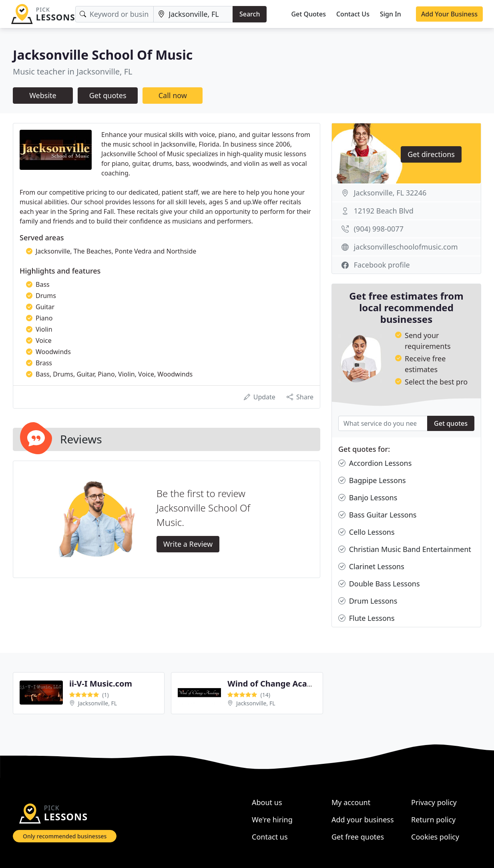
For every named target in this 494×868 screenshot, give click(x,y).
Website (43, 95)
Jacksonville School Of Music (103, 55)
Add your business (363, 820)
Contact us (270, 837)
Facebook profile (382, 265)
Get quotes (108, 95)
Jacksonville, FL (98, 703)
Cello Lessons (366, 532)
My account (351, 802)
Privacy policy (434, 802)
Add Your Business (449, 14)
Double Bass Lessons (379, 584)
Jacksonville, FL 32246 (390, 193)
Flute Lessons (366, 618)
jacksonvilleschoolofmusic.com (406, 247)
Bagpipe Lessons (372, 480)
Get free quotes (358, 837)
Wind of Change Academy (278, 684)
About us (267, 802)
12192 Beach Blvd (384, 211)
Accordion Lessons (375, 463)
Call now (173, 95)
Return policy (433, 820)
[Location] (193, 14)
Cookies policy (435, 837)
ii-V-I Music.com (101, 684)
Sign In (391, 14)
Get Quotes (308, 14)
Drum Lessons (368, 601)
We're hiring (272, 820)
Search (250, 14)
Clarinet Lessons (371, 567)
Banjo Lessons (368, 498)
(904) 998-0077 (379, 229)
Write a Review (188, 544)
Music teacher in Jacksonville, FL (73, 71)
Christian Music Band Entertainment (405, 549)
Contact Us (353, 14)
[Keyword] (115, 14)
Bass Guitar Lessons (377, 515)
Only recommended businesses (65, 836)
